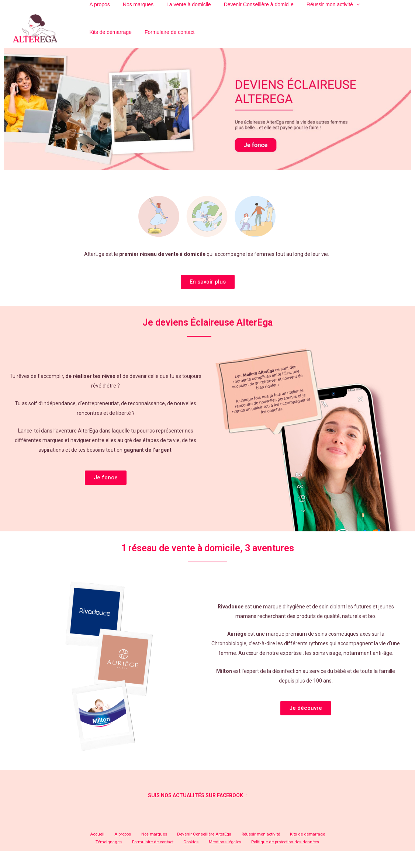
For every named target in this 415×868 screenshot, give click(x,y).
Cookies (174, 850)
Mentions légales (203, 850)
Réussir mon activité (238, 842)
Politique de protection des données (262, 850)
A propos (111, 842)
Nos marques (137, 842)
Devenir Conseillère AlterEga (184, 842)
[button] (208, 290)
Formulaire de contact (112, 39)
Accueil (90, 842)
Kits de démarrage (281, 842)
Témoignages (318, 842)
